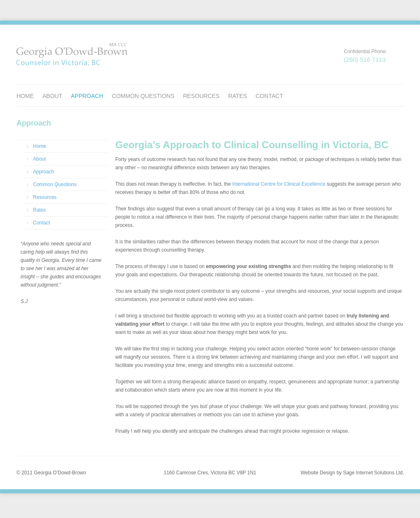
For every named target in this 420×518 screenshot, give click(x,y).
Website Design (318, 473)
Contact (269, 96)
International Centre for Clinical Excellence (279, 184)
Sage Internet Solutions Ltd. (373, 473)
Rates (238, 96)
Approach (87, 96)
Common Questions (143, 96)
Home (25, 96)
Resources (201, 96)
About (52, 96)
